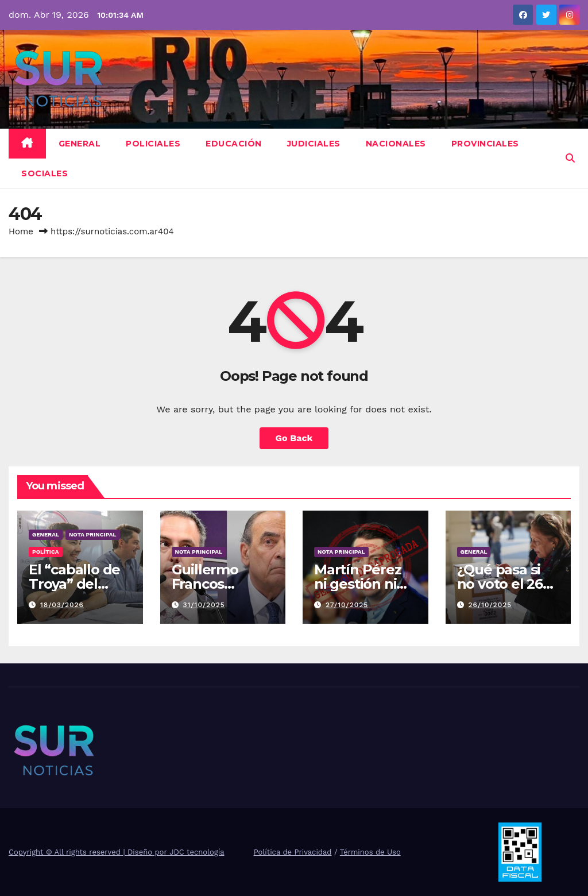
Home (21, 231)
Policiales (153, 144)
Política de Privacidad (293, 852)
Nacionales (396, 144)
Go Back (294, 438)
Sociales (45, 173)
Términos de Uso (370, 852)
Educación (234, 144)
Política (46, 552)
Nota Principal (93, 534)
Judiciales (314, 144)
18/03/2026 (62, 605)
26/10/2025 (490, 605)
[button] (570, 158)
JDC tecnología (197, 852)
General (80, 144)
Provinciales (485, 144)
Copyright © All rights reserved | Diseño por (89, 852)
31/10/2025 (204, 605)
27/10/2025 (347, 605)
